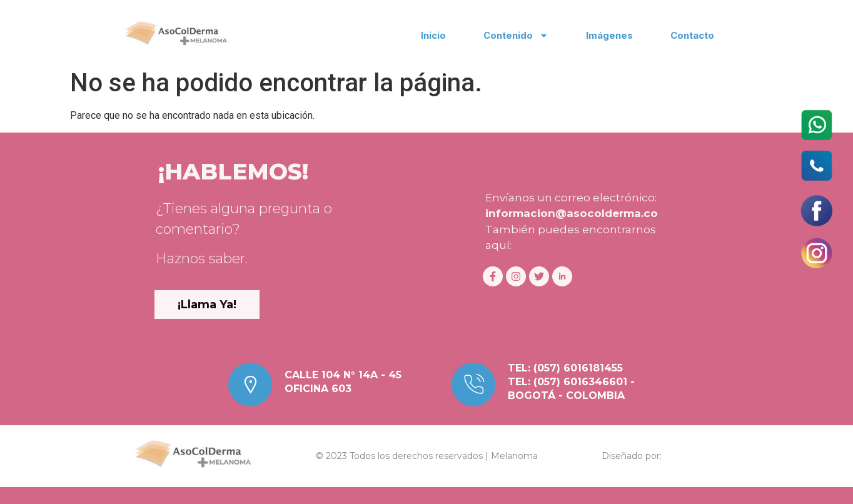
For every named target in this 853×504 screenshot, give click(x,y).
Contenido (516, 35)
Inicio (433, 35)
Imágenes (609, 35)
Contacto (692, 35)
